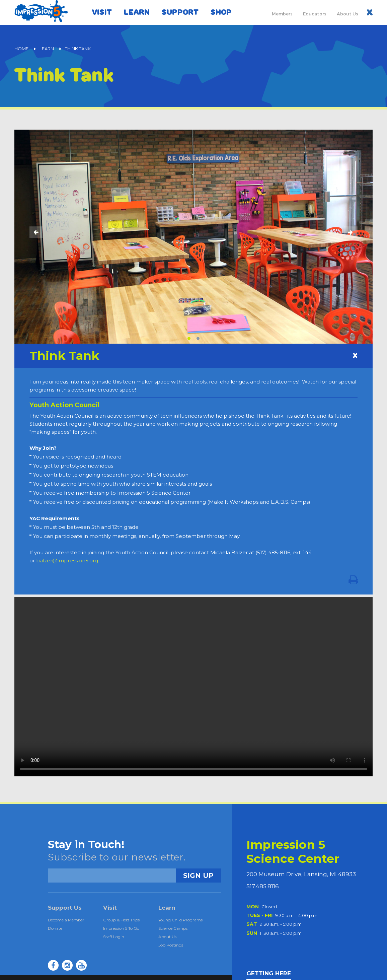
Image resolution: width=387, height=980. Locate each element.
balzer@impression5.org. (68, 561)
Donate (55, 928)
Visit (102, 12)
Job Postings (171, 945)
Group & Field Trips (121, 920)
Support (180, 12)
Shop (221, 12)
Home (21, 49)
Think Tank (78, 49)
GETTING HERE (269, 973)
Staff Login (114, 937)
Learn (137, 12)
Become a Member (66, 920)
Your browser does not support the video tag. (193, 687)
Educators (315, 14)
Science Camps (173, 928)
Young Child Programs (180, 920)
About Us (347, 14)
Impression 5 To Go (121, 928)
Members (282, 14)
